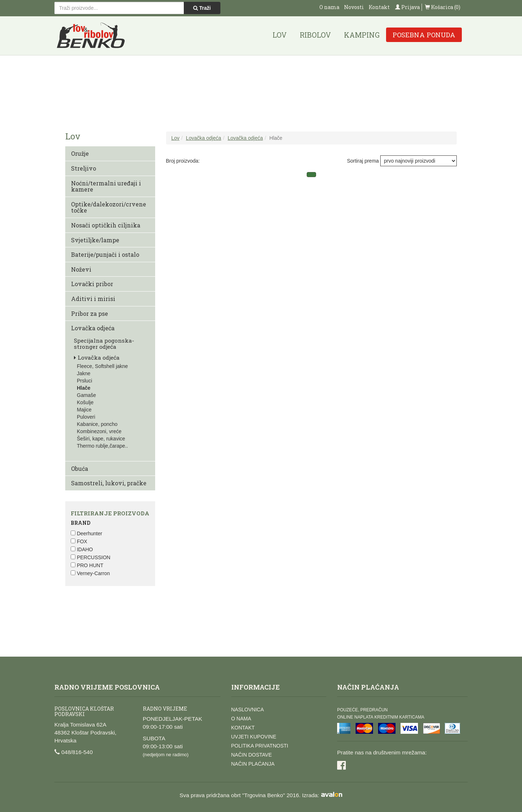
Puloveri (86, 417)
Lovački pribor (92, 284)
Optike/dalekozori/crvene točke (109, 207)
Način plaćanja (253, 764)
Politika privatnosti (260, 746)
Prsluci (84, 381)
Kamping (362, 35)
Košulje (85, 402)
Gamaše (86, 395)
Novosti (354, 7)
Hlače (84, 388)
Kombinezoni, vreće (99, 431)
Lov (280, 35)
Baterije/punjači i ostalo (105, 254)
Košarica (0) (443, 7)
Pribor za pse (90, 313)
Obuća (80, 468)
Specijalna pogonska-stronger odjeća (104, 344)
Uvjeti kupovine (254, 737)
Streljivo (84, 168)
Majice (84, 410)
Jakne (84, 373)
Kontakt (379, 7)
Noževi (81, 269)
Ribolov (315, 35)
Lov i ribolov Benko (91, 36)
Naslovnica (248, 710)
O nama (329, 7)
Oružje (80, 153)
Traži (202, 8)
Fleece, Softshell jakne (102, 366)
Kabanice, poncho (97, 424)
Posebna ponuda (424, 35)
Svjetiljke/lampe (95, 240)
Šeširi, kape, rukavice (101, 439)
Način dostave (252, 755)
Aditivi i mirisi (93, 299)
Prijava (407, 7)
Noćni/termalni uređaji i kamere (106, 186)
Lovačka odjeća (93, 328)
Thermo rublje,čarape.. (102, 446)
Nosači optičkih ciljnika (106, 225)
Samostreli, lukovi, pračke (109, 483)
